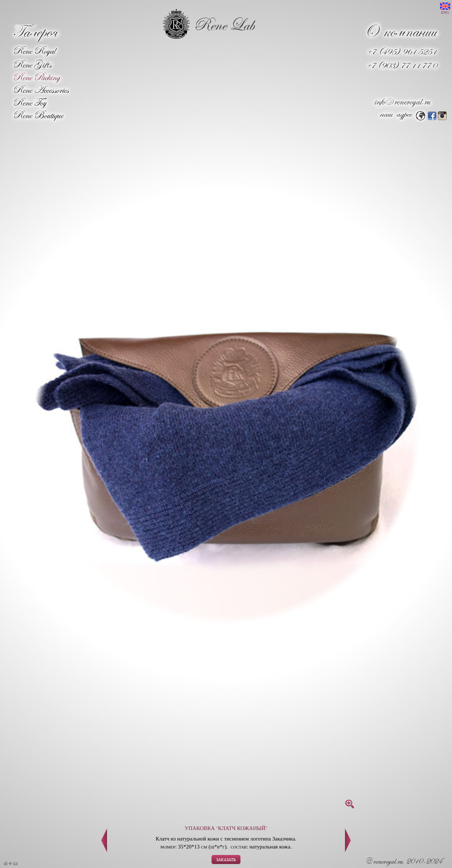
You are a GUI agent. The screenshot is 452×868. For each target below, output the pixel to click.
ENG (445, 8)
